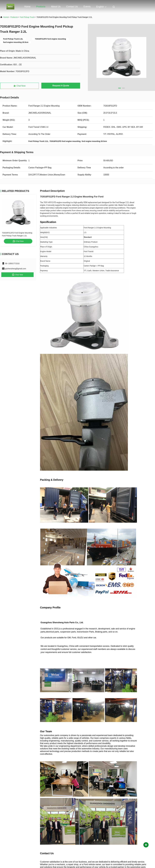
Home (27, 7)
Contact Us (72, 7)
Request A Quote (61, 86)
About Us (56, 7)
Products (41, 7)
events (87, 7)
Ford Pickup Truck (27, 17)
